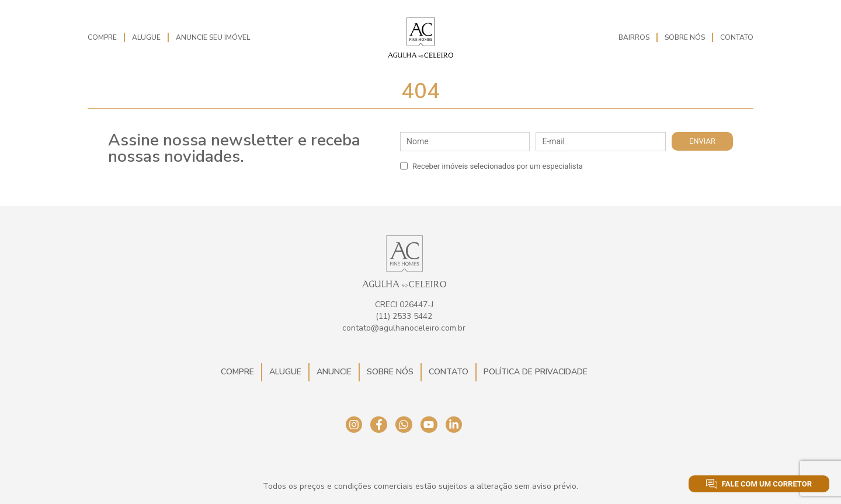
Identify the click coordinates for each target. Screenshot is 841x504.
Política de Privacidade (536, 372)
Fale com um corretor (759, 484)
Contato (737, 37)
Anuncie (334, 372)
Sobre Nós (685, 37)
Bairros (634, 37)
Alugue (146, 37)
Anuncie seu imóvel (213, 37)
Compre (102, 37)
